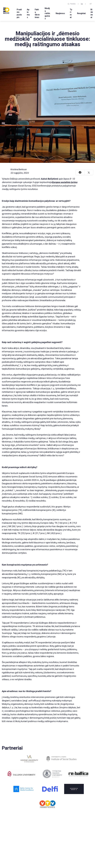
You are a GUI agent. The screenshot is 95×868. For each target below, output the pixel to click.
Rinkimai (92, 13)
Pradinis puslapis (19, 13)
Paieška (72, 4)
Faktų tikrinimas (37, 13)
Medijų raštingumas (47, 13)
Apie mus (28, 13)
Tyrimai (71, 13)
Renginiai (81, 13)
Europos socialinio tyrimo (65, 182)
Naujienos (60, 13)
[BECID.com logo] (6, 10)
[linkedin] (82, 4)
